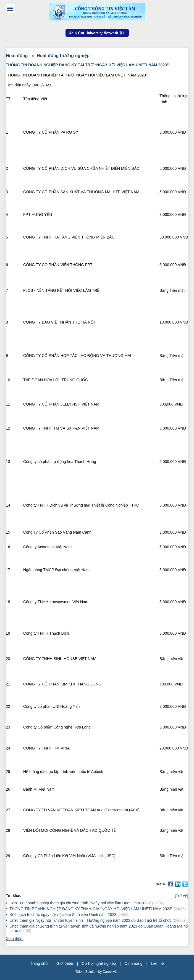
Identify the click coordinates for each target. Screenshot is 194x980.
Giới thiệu (65, 963)
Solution (92, 972)
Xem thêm (15, 939)
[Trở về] (182, 896)
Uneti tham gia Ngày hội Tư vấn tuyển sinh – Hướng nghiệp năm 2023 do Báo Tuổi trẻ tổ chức (91, 920)
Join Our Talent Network (97, 33)
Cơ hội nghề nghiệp (99, 963)
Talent (80, 972)
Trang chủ (39, 963)
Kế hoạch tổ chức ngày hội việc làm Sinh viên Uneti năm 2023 (63, 915)
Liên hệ (158, 963)
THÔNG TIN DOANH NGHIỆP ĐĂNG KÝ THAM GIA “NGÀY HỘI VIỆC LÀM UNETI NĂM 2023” (91, 909)
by (100, 972)
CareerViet (110, 972)
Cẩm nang (134, 963)
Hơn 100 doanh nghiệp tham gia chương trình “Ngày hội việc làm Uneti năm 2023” (80, 903)
